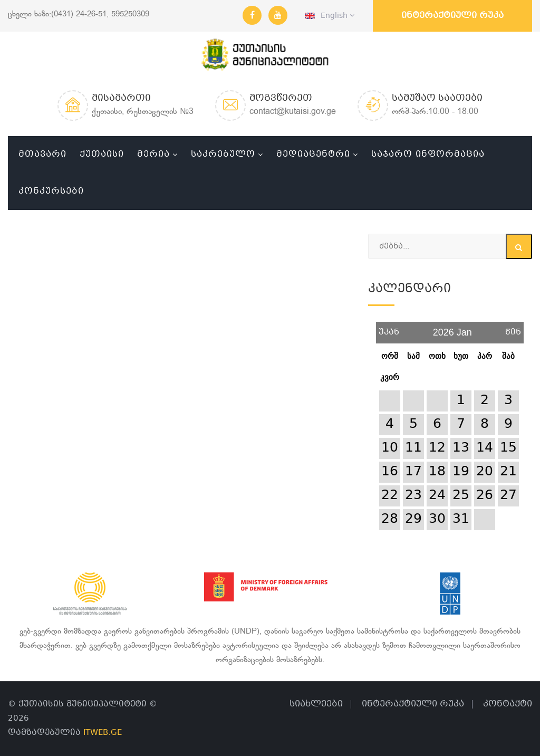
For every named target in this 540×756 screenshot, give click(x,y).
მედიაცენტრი (313, 154)
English (330, 16)
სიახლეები (316, 704)
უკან (389, 328)
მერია (153, 154)
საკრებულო (223, 154)
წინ (513, 328)
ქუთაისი (102, 154)
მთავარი (42, 154)
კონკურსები (51, 191)
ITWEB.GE (103, 733)
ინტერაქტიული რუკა (452, 16)
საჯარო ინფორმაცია (428, 154)
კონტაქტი (508, 704)
